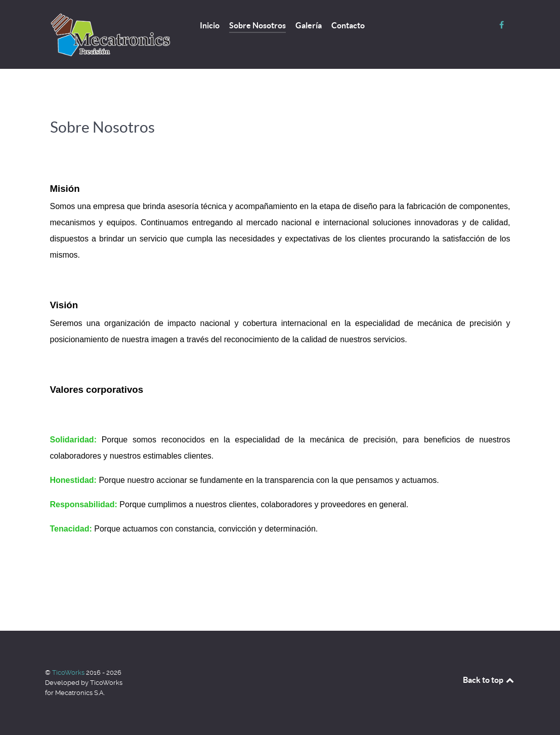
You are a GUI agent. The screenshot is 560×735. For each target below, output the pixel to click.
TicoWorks (69, 672)
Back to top (489, 680)
